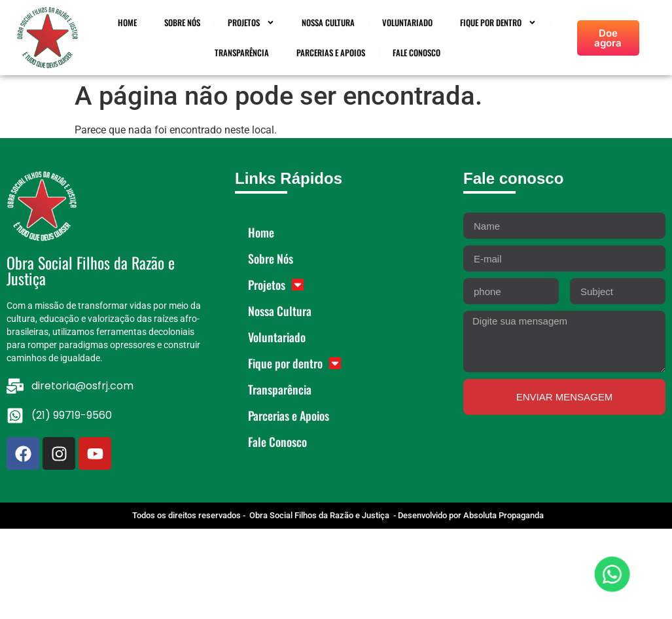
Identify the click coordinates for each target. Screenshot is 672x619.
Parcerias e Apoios (331, 53)
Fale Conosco (416, 53)
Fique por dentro (498, 23)
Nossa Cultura (328, 23)
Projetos (251, 23)
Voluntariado (407, 23)
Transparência (242, 53)
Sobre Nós (182, 23)
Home (127, 23)
